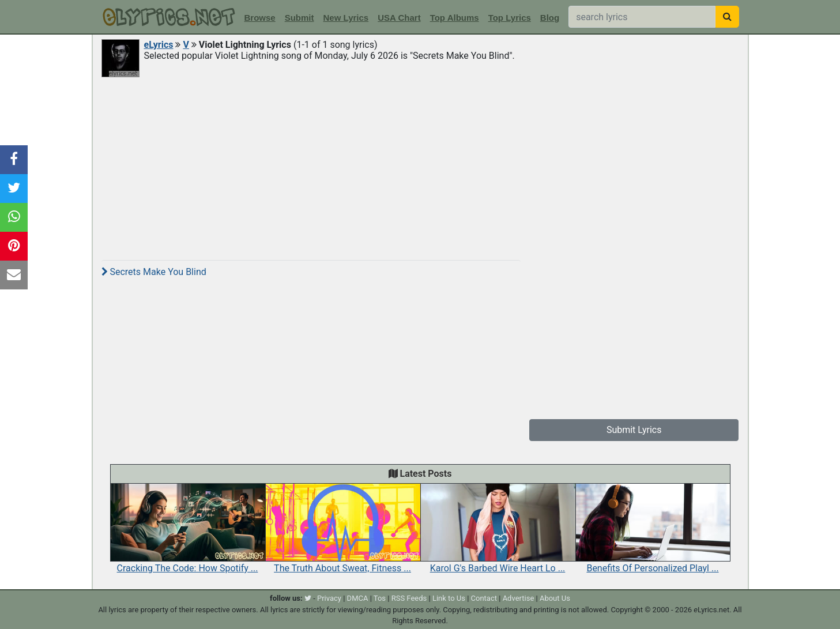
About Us (555, 598)
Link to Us (449, 598)
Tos (380, 598)
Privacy (329, 598)
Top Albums (455, 18)
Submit (300, 18)
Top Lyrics (510, 18)
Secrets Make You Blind (154, 272)
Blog (550, 18)
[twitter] (308, 598)
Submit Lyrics (634, 430)
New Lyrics (346, 18)
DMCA (358, 598)
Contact (484, 598)
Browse (260, 18)
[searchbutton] (727, 17)
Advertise (519, 598)
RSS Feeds (409, 598)
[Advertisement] (420, 165)
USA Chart (399, 18)
